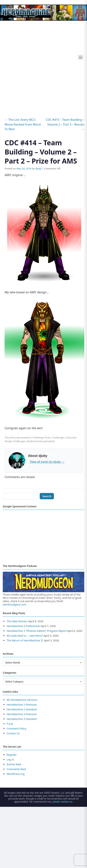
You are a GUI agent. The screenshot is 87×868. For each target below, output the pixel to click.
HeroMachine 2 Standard (22, 709)
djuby (38, 169)
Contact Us (13, 733)
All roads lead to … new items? (25, 636)
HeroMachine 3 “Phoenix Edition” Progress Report (37, 631)
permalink (49, 441)
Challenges (58, 438)
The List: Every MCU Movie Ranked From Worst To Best (23, 124)
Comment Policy (16, 729)
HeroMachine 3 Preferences (23, 626)
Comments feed (16, 769)
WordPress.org (16, 774)
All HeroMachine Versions (22, 700)
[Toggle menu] (81, 57)
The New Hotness (17, 621)
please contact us (62, 802)
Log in (10, 759)
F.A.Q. (10, 724)
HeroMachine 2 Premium (22, 705)
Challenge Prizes (42, 438)
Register (12, 755)
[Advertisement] (43, 66)
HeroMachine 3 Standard (22, 719)
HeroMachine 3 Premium (22, 714)
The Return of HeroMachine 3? (25, 640)
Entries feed (14, 764)
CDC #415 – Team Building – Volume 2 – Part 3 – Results (65, 124)
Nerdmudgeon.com (15, 604)
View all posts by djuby (47, 462)
